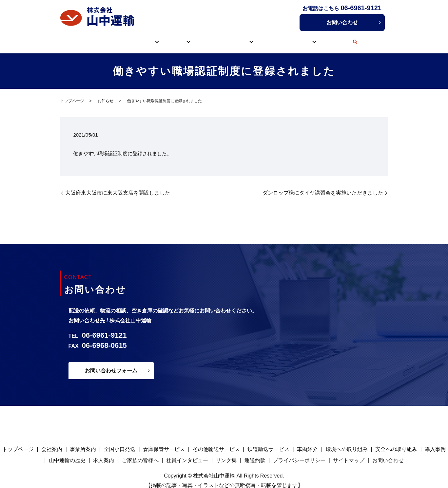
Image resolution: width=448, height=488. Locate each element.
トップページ (93, 38)
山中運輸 (132, 38)
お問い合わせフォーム (111, 363)
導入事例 (277, 38)
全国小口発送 (120, 442)
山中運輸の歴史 (67, 453)
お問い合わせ (342, 22)
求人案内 (104, 453)
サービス (169, 38)
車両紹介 (206, 38)
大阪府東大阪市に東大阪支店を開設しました (118, 186)
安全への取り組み (396, 442)
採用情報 (310, 38)
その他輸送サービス (216, 442)
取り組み (240, 38)
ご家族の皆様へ (140, 453)
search (371, 39)
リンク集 (348, 38)
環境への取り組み (347, 442)
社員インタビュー (187, 453)
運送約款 (255, 453)
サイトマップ (349, 453)
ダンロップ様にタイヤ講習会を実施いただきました (323, 186)
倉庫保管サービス (164, 442)
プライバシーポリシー (299, 453)
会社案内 (52, 442)
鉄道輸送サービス (268, 442)
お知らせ (106, 94)
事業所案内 (83, 442)
